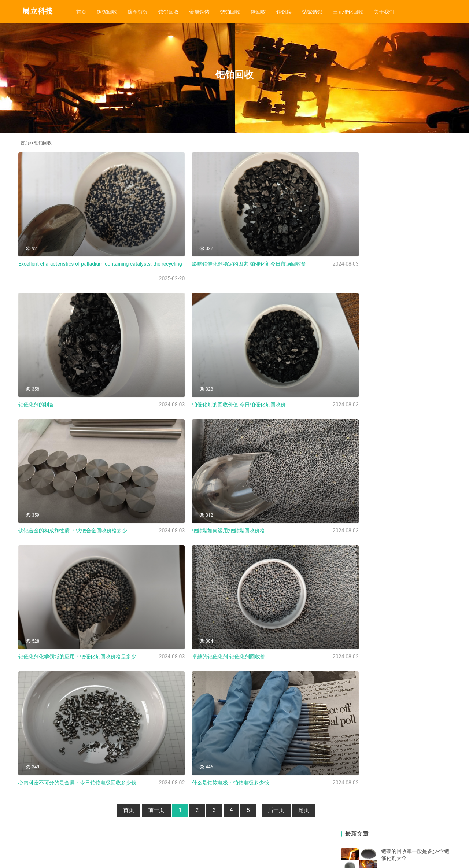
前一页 (140, 759)
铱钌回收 (169, 12)
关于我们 (384, 12)
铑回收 (258, 12)
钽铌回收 (107, 12)
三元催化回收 (348, 12)
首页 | (38, 808)
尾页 (288, 759)
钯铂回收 (230, 12)
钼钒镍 (284, 12)
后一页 (260, 759)
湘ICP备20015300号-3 (77, 846)
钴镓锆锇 (312, 12)
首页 (81, 12)
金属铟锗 (199, 12)
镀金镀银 (138, 12)
